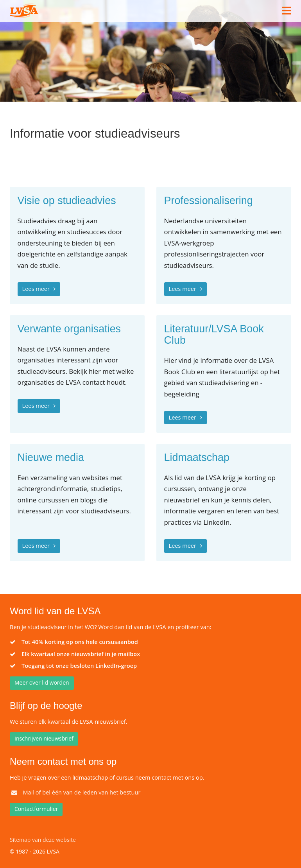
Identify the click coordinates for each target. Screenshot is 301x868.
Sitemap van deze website (43, 840)
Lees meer (36, 289)
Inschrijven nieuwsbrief (44, 738)
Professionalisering (209, 201)
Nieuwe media (51, 458)
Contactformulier (36, 809)
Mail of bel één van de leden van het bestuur (82, 792)
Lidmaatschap (197, 458)
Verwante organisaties (69, 329)
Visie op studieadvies (67, 201)
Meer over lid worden (42, 682)
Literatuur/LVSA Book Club (214, 335)
